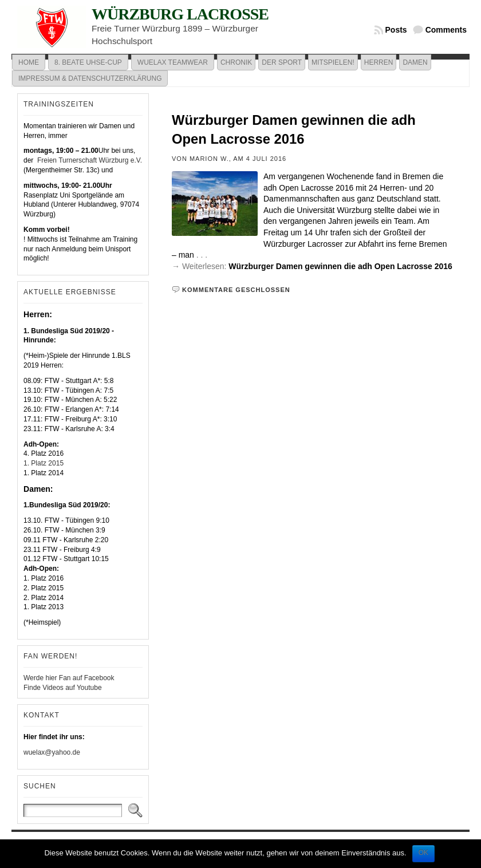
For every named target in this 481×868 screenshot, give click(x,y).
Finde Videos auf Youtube (63, 688)
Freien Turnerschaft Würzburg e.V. (89, 160)
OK (423, 853)
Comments (446, 30)
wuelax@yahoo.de (52, 752)
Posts (396, 30)
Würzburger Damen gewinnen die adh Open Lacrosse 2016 (340, 266)
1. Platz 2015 (44, 463)
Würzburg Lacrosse (180, 14)
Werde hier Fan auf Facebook (69, 678)
